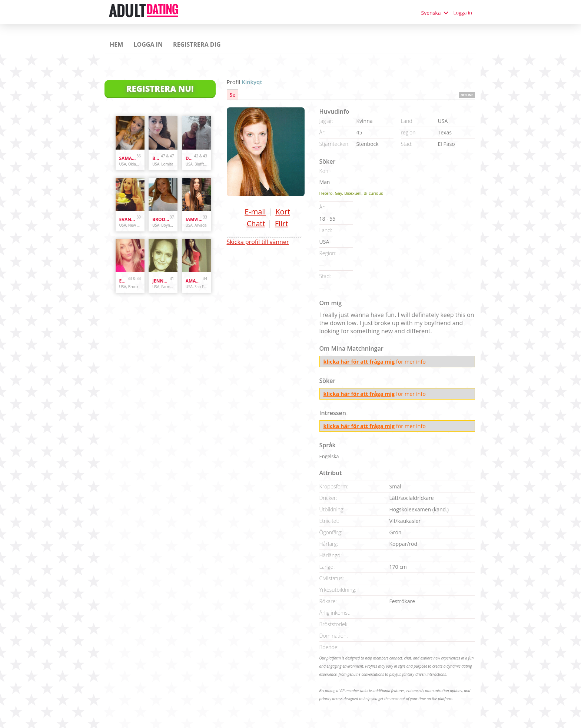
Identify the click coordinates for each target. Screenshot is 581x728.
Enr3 (124, 281)
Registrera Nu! (160, 89)
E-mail (255, 212)
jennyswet (161, 281)
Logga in (463, 13)
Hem (116, 44)
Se (233, 95)
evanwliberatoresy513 (128, 219)
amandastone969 (194, 281)
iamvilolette (194, 219)
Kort (283, 212)
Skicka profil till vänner (258, 242)
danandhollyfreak (190, 158)
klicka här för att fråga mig (359, 362)
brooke (161, 219)
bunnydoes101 (157, 158)
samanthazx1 (128, 158)
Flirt (282, 223)
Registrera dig (197, 44)
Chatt (256, 223)
